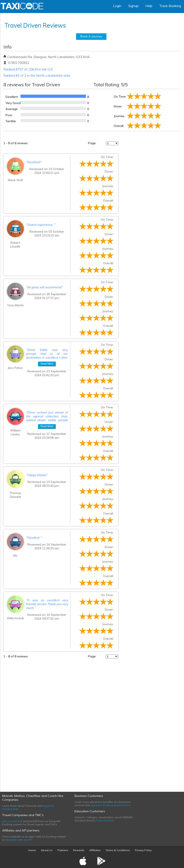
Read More (47, 364)
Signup (133, 6)
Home (32, 850)
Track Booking (170, 6)
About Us (47, 850)
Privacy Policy (143, 850)
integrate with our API (19, 840)
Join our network (12, 821)
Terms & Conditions (118, 850)
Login (117, 6)
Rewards (79, 850)
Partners (63, 850)
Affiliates (95, 850)
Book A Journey (91, 36)
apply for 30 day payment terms (110, 805)
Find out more (105, 820)
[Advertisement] (148, 723)
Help (149, 6)
